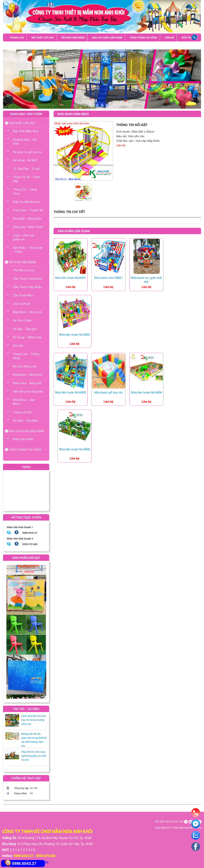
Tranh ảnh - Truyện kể (28, 210)
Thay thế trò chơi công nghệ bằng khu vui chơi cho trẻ (34, 756)
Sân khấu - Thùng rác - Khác (28, 45)
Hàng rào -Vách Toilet (28, 227)
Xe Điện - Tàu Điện (26, 421)
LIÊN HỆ (169, 37)
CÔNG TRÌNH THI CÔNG (144, 37)
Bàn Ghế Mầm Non (26, 131)
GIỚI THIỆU (188, 37)
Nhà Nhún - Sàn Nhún (24, 402)
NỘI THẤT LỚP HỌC (43, 37)
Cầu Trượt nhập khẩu (27, 287)
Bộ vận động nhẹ (25, 366)
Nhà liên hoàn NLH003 (71, 393)
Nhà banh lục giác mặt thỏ (146, 280)
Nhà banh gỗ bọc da (108, 393)
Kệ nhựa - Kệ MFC (25, 160)
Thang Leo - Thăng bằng (26, 356)
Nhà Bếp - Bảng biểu (27, 219)
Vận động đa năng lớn (28, 392)
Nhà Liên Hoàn (23, 439)
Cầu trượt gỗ (22, 304)
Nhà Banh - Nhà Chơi (28, 375)
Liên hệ (121, 145)
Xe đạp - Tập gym (25, 329)
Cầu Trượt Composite (27, 279)
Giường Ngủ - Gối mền (25, 142)
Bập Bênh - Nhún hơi (27, 312)
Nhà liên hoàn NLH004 (146, 393)
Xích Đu (18, 346)
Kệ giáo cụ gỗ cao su (27, 152)
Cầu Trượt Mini (23, 295)
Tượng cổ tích (22, 412)
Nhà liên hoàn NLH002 (75, 335)
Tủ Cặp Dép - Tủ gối (27, 169)
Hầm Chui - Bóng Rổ (27, 383)
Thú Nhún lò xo (24, 270)
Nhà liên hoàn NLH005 (75, 449)
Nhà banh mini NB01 (108, 278)
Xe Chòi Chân (22, 321)
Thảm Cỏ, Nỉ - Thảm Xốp (27, 179)
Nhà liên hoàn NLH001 (71, 278)
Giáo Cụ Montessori (26, 202)
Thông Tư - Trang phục (25, 191)
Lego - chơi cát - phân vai (24, 237)
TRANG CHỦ (17, 37)
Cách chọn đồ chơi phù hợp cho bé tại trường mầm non (34, 720)
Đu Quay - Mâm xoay (27, 337)
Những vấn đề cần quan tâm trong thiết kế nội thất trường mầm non (34, 740)
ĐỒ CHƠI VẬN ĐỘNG (73, 37)
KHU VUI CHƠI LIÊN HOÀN (107, 37)
